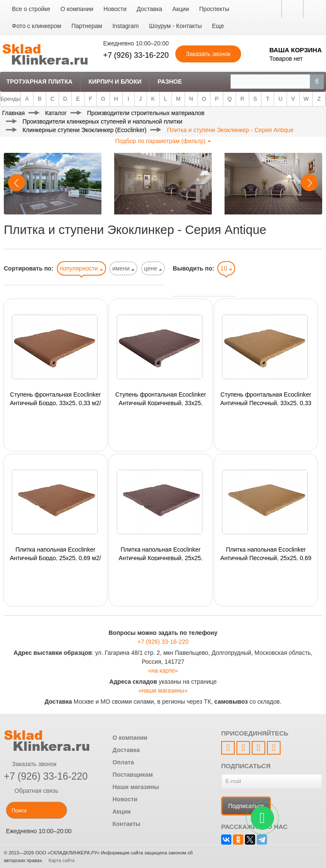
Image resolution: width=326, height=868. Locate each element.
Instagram (126, 26)
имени (123, 268)
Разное (170, 82)
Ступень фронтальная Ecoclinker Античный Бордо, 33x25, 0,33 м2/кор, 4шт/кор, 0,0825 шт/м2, (55, 398)
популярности (81, 268)
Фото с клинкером (37, 26)
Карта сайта (62, 860)
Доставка (149, 9)
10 (226, 268)
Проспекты (214, 9)
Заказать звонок (30, 764)
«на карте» (163, 671)
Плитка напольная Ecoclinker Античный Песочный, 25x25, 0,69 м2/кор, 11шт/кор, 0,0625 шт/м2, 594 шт (266, 553)
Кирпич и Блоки (115, 82)
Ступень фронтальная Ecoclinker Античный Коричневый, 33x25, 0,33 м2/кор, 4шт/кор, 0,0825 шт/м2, (160, 398)
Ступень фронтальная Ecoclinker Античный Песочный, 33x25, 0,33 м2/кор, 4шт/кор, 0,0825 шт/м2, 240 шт (266, 398)
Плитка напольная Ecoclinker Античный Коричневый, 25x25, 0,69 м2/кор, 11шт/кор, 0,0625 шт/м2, (161, 553)
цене (153, 268)
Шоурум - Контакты (175, 26)
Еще (218, 26)
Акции (181, 9)
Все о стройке (31, 9)
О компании (77, 9)
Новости (115, 9)
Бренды (10, 99)
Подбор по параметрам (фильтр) (163, 141)
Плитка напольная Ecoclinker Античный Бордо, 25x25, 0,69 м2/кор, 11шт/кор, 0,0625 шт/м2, (55, 553)
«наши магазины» (163, 690)
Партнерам (87, 26)
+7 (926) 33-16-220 (136, 55)
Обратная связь (31, 791)
